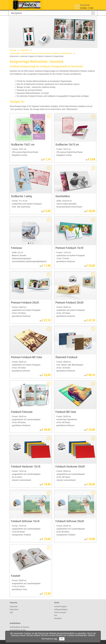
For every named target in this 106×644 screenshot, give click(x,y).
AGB (11, 612)
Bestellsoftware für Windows (19, 627)
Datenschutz (14, 609)
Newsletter (58, 618)
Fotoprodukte (25, 50)
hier (56, 639)
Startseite (13, 50)
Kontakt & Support (60, 606)
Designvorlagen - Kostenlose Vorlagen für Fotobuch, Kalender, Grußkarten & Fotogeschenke (41, 53)
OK (62, 639)
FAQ (56, 615)
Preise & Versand (60, 612)
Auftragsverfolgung (61, 609)
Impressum (14, 606)
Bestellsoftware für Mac (18, 630)
